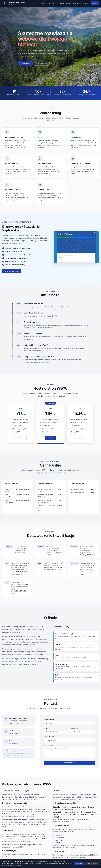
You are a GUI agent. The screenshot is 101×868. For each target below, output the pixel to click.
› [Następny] (97, 43)
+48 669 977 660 (15, 733)
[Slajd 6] (50, 83)
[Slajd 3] (44, 83)
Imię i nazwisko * (49, 720)
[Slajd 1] (40, 83)
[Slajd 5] (48, 83)
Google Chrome (58, 838)
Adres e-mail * (75, 728)
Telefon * (46, 728)
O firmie (86, 3)
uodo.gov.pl (26, 841)
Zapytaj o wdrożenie (12, 271)
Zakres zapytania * (49, 737)
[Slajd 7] (52, 83)
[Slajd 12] (61, 83)
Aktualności (53, 3)
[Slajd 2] (42, 83)
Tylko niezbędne (92, 864)
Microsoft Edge (58, 840)
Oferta (44, 3)
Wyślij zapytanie (69, 763)
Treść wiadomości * (50, 745)
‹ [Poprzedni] (4, 43)
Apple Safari (57, 843)
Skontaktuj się (42, 63)
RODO (26, 754)
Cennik (69, 3)
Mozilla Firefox (58, 835)
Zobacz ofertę (26, 63)
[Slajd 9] (55, 83)
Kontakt (95, 3)
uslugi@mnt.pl (14, 743)
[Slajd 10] (57, 83)
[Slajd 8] (53, 83)
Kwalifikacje (77, 3)
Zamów (21, 440)
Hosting (61, 3)
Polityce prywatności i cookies (12, 865)
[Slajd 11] (59, 83)
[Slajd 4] (46, 83)
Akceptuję (79, 864)
